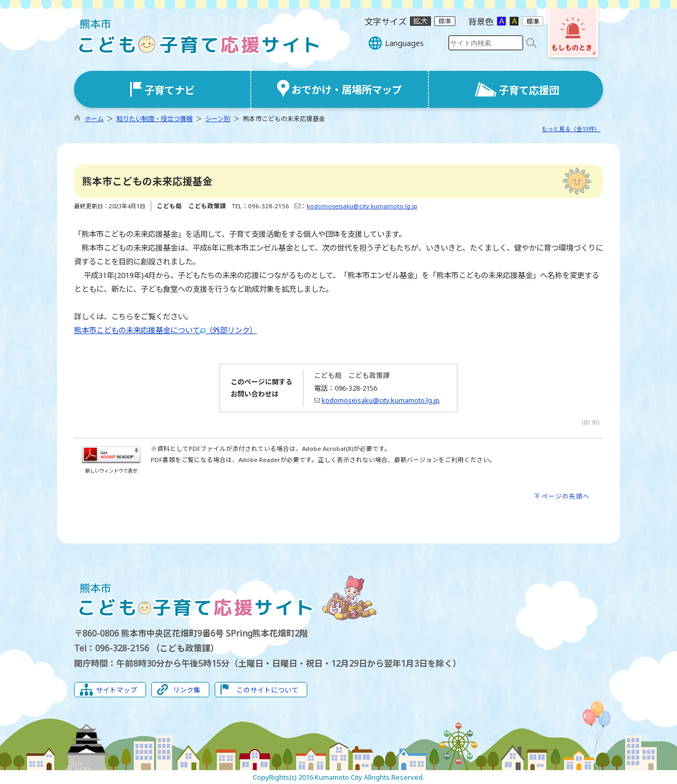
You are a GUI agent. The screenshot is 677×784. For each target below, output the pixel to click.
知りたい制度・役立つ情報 (154, 119)
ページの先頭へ (566, 496)
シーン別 (218, 119)
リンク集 (187, 690)
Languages (404, 43)
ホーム (94, 119)
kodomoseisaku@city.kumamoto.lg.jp (362, 206)
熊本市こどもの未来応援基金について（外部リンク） (166, 330)
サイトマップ (116, 690)
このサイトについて (267, 690)
